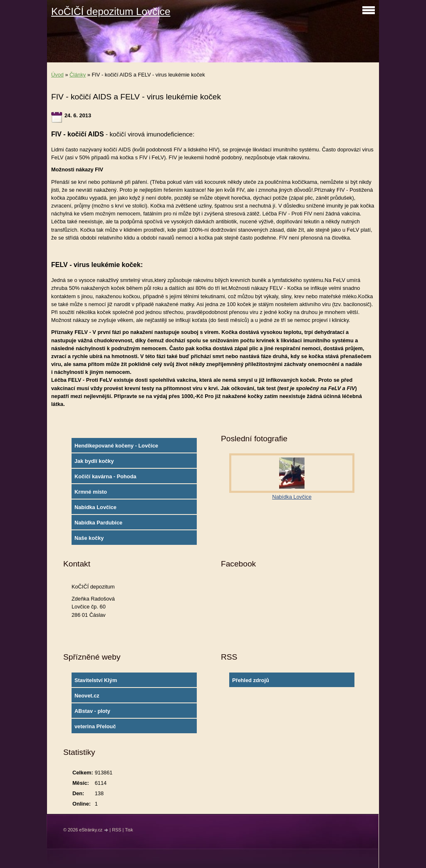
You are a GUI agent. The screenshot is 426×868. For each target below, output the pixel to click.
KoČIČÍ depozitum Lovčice (111, 11)
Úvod (57, 75)
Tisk (129, 830)
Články (78, 75)
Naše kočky (89, 538)
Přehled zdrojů (251, 680)
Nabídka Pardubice (98, 523)
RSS (116, 830)
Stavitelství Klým (96, 680)
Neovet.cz (87, 696)
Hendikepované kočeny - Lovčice (116, 446)
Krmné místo (91, 492)
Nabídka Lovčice (95, 507)
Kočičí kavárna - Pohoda (105, 476)
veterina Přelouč (95, 726)
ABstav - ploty (92, 711)
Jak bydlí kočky (94, 461)
